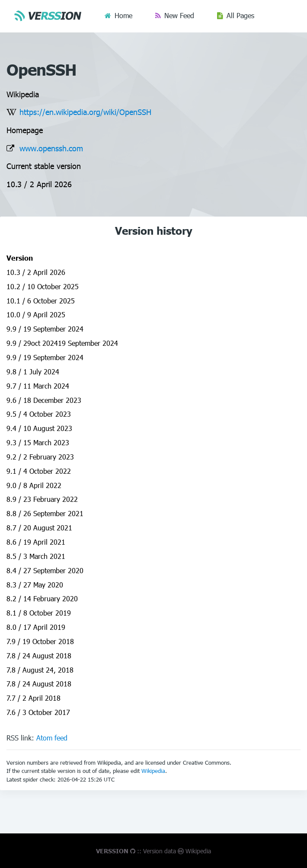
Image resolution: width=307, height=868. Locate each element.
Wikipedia (153, 771)
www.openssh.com (51, 148)
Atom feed (52, 738)
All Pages (240, 15)
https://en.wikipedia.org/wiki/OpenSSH (85, 112)
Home (123, 15)
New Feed (179, 15)
